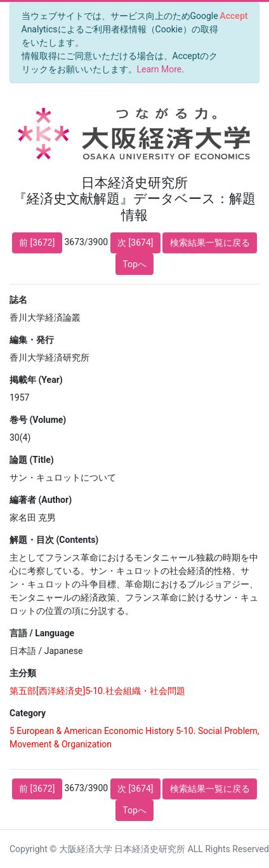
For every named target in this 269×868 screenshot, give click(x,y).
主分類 (23, 673)
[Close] (234, 16)
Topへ (134, 264)
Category (28, 713)
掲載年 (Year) (36, 380)
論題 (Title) (32, 460)
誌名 (18, 300)
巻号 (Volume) (38, 420)
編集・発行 (32, 340)
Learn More (160, 69)
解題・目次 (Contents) (54, 540)
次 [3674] (135, 243)
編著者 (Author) (41, 500)
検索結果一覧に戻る (210, 243)
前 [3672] (37, 243)
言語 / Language (42, 633)
